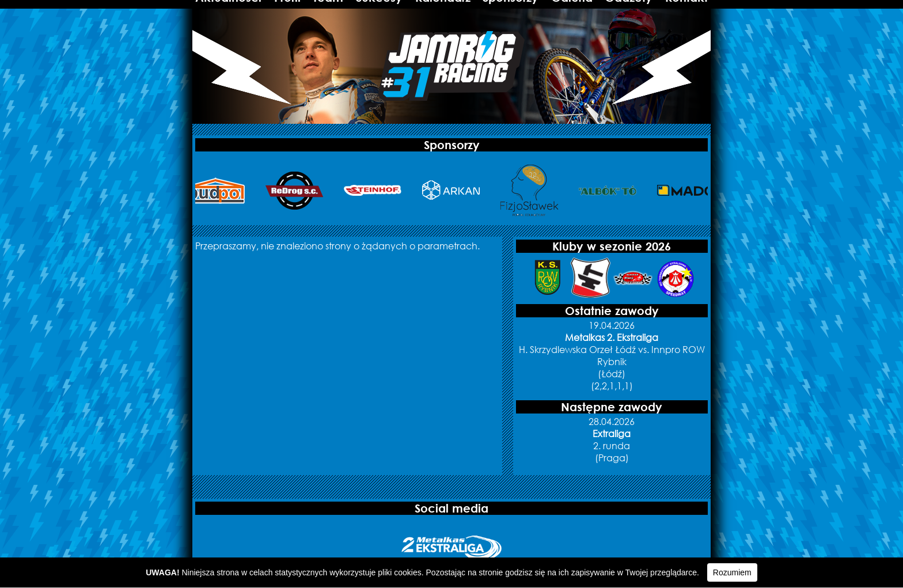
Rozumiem (732, 572)
